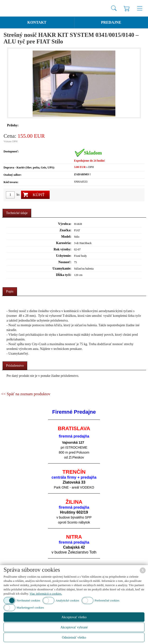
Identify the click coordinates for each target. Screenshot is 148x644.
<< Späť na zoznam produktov (26, 394)
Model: (66, 237)
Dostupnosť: (11, 151)
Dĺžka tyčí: (64, 275)
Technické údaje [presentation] (17, 213)
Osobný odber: (13, 175)
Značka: (65, 230)
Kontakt (37, 22)
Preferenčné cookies (107, 600)
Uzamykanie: (62, 268)
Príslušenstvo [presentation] (15, 366)
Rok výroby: (63, 249)
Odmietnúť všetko (74, 638)
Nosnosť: (65, 262)
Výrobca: (65, 224)
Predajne (111, 22)
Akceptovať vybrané (74, 627)
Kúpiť (39, 195)
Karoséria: (64, 243)
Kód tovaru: (11, 182)
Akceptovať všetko (74, 617)
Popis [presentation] (10, 291)
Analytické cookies (67, 600)
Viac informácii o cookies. (46, 594)
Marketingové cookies (30, 608)
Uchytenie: (64, 256)
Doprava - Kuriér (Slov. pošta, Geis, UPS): (29, 167)
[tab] (17, 213)
